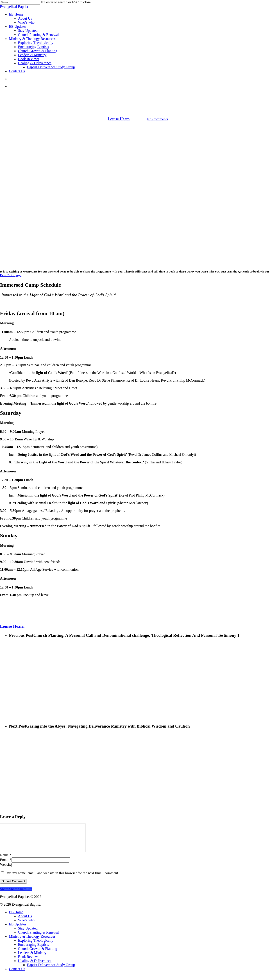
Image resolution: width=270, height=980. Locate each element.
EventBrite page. (11, 275)
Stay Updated (28, 934)
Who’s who (26, 926)
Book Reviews (29, 962)
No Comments (158, 119)
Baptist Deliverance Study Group (51, 970)
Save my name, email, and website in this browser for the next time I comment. (62, 878)
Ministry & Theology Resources (32, 942)
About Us (25, 922)
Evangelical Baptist (14, 7)
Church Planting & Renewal (38, 938)
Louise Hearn (119, 119)
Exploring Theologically (36, 946)
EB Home (16, 917)
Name (6, 860)
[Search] (20, 2)
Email (6, 865)
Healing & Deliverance (35, 966)
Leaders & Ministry (32, 958)
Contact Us (17, 974)
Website (6, 870)
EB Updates (135, 96)
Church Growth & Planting (38, 954)
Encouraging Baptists (33, 950)
